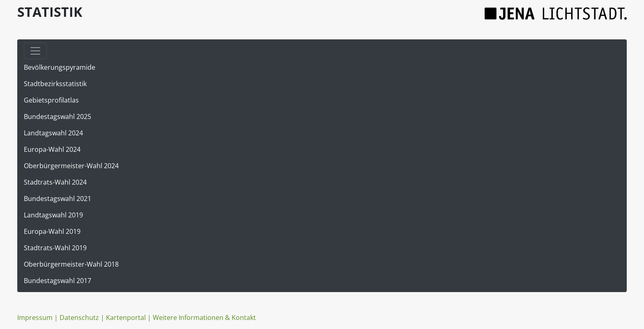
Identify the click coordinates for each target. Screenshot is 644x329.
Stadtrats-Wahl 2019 (55, 248)
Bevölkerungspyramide (60, 67)
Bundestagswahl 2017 (57, 281)
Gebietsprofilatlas (51, 100)
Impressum (35, 318)
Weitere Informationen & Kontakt (204, 318)
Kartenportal (126, 318)
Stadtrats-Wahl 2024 (55, 182)
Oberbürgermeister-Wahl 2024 (71, 166)
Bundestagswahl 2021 (57, 199)
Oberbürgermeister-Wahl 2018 (71, 264)
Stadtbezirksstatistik (55, 84)
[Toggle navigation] (35, 51)
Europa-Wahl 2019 (52, 231)
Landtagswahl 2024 (53, 133)
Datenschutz (79, 318)
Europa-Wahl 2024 (52, 149)
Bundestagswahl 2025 (57, 117)
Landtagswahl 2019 (53, 215)
